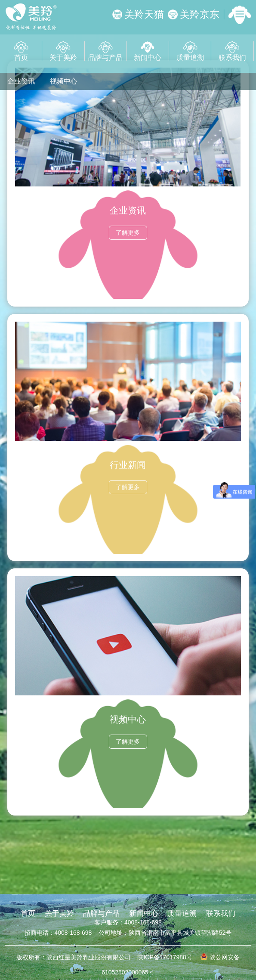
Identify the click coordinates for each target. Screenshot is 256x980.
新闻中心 (148, 51)
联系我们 (232, 51)
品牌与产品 (105, 51)
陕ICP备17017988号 (165, 957)
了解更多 (128, 233)
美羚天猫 (138, 14)
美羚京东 (194, 14)
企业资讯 (21, 81)
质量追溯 (190, 51)
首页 (21, 51)
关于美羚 (63, 51)
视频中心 (64, 81)
